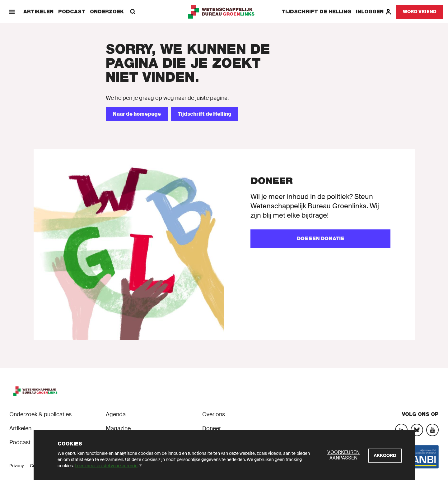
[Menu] (12, 12)
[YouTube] (432, 430)
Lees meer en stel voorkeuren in (106, 466)
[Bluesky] (417, 430)
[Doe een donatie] (320, 239)
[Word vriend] (420, 12)
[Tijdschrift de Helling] (205, 114)
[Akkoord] (385, 456)
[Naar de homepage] (137, 114)
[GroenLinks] (224, 12)
